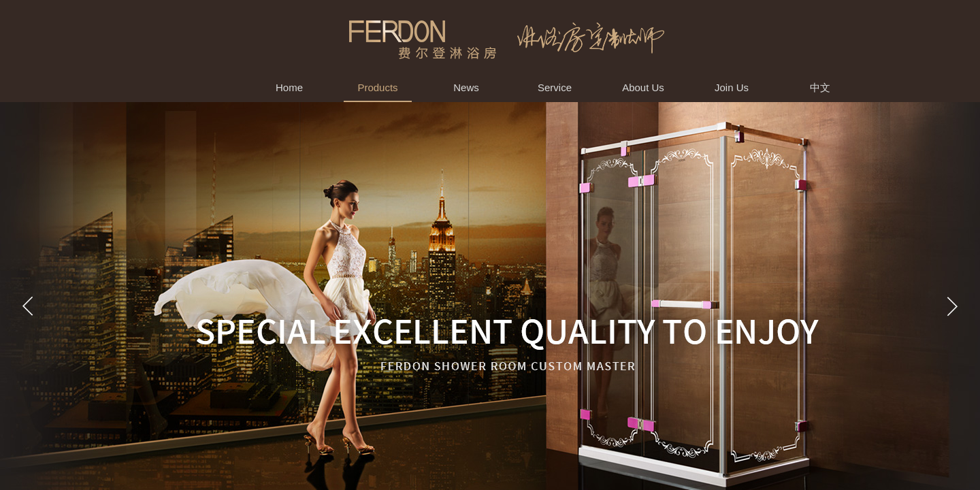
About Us (643, 87)
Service (555, 87)
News (466, 87)
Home (289, 87)
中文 (820, 87)
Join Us (732, 87)
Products (377, 87)
